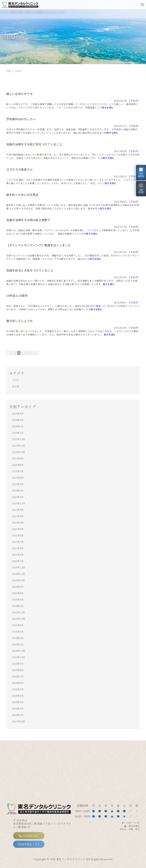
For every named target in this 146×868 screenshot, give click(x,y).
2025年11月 (18, 446)
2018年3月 (18, 702)
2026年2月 (18, 426)
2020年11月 (18, 574)
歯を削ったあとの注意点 (22, 195)
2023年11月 (18, 503)
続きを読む (108, 107)
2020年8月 (18, 593)
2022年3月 (18, 516)
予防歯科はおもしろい (21, 119)
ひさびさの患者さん (20, 169)
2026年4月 (18, 413)
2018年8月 (18, 670)
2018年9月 (18, 664)
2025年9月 (18, 458)
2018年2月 (18, 709)
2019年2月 (18, 638)
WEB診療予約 (141, 173)
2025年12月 (18, 439)
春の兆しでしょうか (19, 321)
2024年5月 (18, 490)
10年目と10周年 (17, 296)
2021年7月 (18, 542)
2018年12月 (18, 651)
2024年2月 (18, 497)
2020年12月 (18, 567)
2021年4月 (18, 548)
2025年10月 (18, 452)
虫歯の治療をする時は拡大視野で (28, 220)
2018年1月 (18, 715)
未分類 (16, 386)
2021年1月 (18, 561)
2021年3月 (18, 555)
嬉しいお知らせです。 (21, 94)
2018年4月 (18, 696)
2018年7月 (18, 676)
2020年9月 (18, 587)
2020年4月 (18, 599)
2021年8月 (18, 535)
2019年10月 (18, 619)
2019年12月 (18, 612)
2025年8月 (18, 465)
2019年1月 (18, 644)
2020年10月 (18, 580)
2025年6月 (18, 478)
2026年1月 (18, 433)
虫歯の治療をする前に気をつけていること (34, 144)
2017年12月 (18, 721)
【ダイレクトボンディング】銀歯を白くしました (39, 245)
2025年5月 (18, 484)
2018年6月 (18, 683)
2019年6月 (18, 625)
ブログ (134, 101)
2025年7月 (18, 471)
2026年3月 (18, 420)
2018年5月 (18, 689)
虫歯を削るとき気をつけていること (30, 270)
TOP (9, 71)
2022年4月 (18, 510)
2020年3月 (18, 606)
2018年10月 (18, 657)
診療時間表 (142, 189)
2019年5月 (18, 632)
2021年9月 (18, 529)
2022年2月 (18, 523)
